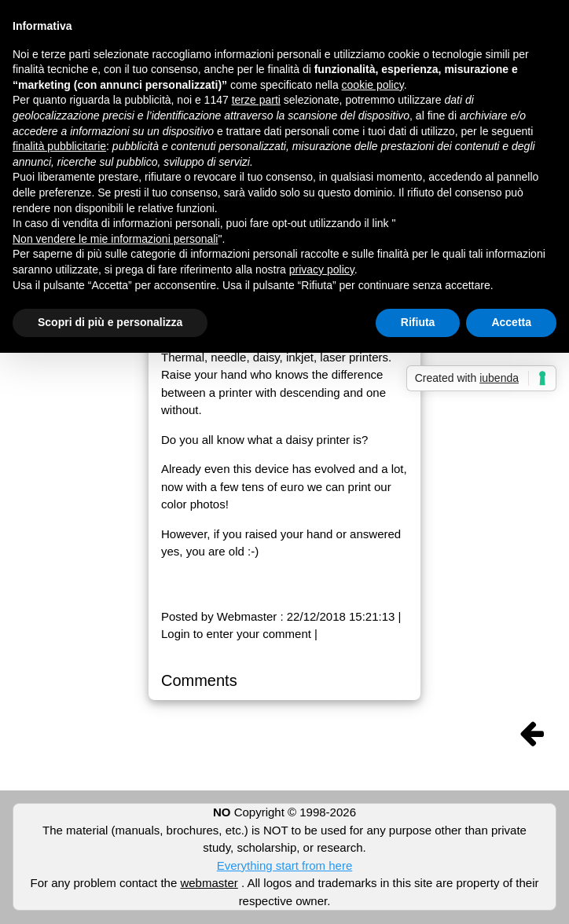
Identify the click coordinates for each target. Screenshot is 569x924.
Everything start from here (285, 865)
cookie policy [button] (373, 85)
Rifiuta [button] (418, 322)
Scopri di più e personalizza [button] (110, 322)
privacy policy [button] (322, 269)
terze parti (256, 100)
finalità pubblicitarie (59, 146)
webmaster (209, 883)
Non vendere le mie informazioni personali (115, 239)
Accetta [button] (511, 322)
